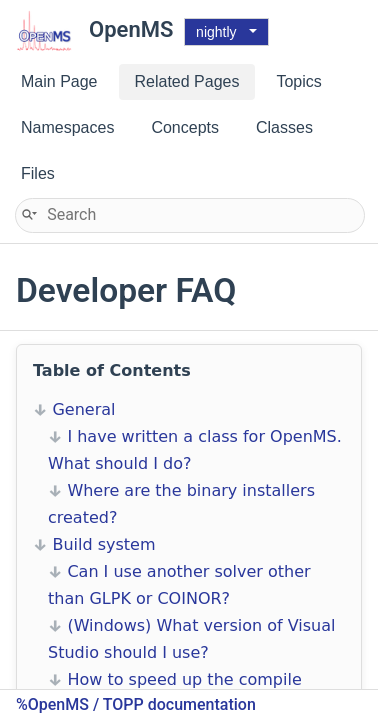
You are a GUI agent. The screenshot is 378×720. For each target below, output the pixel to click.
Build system (103, 544)
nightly (216, 32)
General (83, 409)
